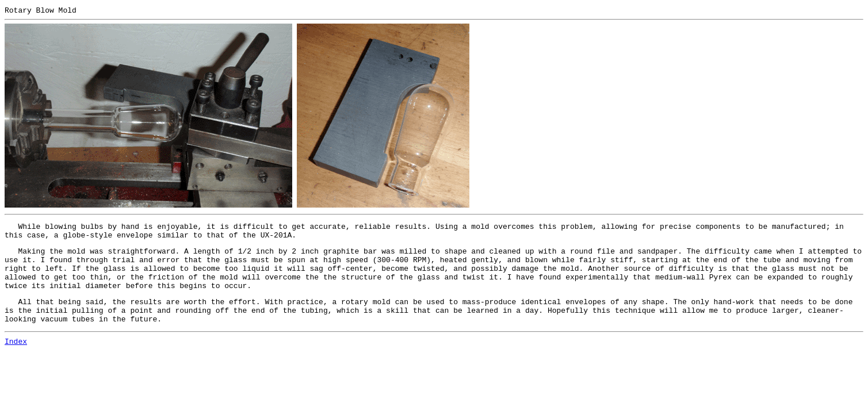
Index (16, 358)
